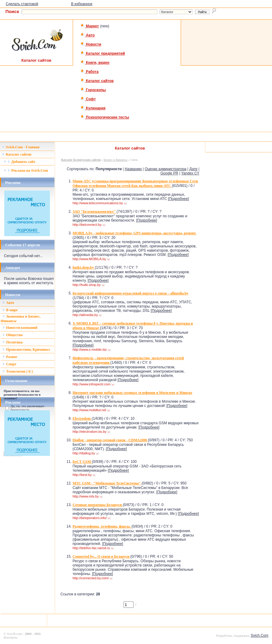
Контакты (10, 637)
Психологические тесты (105, 117)
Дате (193, 169)
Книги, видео (95, 63)
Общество (13, 335)
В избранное (82, 4)
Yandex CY (190, 173)
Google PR (169, 173)
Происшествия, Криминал (26, 350)
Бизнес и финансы (116, 160)
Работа (89, 72)
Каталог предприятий (103, 53)
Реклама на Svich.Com (26, 170)
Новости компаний (20, 328)
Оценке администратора (166, 169)
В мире (10, 310)
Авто (87, 35)
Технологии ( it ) (18, 371)
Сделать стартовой (22, 4)
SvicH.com (14, 634)
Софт (88, 99)
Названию (133, 169)
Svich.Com (260, 635)
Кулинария (93, 108)
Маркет (90, 26)
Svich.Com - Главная (21, 147)
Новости (91, 44)
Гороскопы (93, 90)
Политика (12, 342)
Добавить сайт (20, 162)
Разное (10, 357)
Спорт (9, 364)
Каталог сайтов (97, 81)
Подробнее (178, 199)
